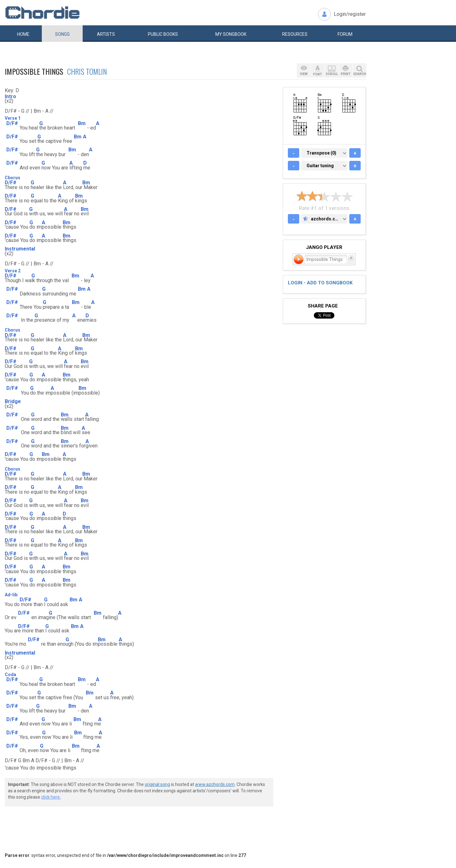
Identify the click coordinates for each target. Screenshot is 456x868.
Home (23, 34)
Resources (295, 34)
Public (163, 34)
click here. (51, 797)
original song (157, 784)
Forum (345, 34)
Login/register (350, 14)
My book (231, 34)
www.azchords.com (215, 784)
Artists (106, 34)
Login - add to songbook (320, 283)
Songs (62, 34)
